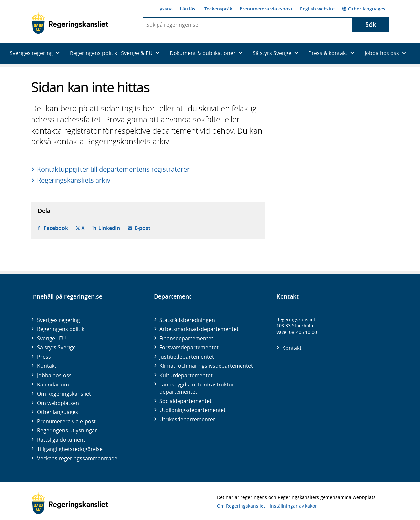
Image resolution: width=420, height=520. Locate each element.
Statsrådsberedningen (187, 320)
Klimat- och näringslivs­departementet (206, 366)
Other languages (364, 9)
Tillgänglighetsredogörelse (70, 449)
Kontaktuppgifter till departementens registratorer (113, 169)
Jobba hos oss (54, 375)
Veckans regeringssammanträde (77, 458)
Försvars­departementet (189, 347)
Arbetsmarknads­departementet (199, 329)
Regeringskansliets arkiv (74, 180)
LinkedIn (109, 228)
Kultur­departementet (186, 375)
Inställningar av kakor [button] (293, 506)
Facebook (56, 228)
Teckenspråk (218, 9)
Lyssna (165, 9)
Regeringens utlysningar (67, 430)
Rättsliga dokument (61, 440)
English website (317, 9)
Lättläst (189, 9)
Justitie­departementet (187, 357)
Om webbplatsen (58, 403)
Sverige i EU (52, 338)
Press (44, 357)
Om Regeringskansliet (64, 394)
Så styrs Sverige (56, 347)
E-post (142, 228)
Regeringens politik (61, 329)
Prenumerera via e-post (266, 9)
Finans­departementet (186, 338)
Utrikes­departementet (187, 419)
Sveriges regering (59, 320)
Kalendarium (53, 385)
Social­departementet (186, 401)
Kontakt (47, 366)
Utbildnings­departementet (193, 410)
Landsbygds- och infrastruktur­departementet (198, 388)
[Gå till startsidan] (70, 23)
